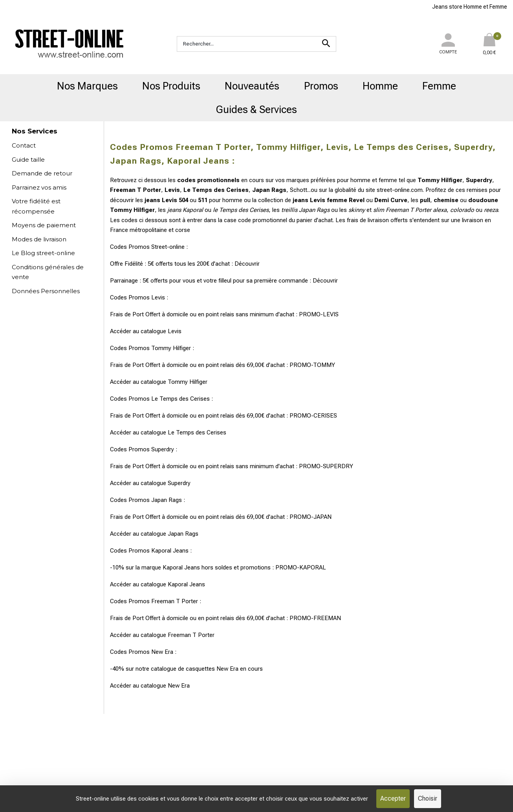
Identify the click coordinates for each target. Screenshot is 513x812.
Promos (321, 86)
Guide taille (28, 160)
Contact (24, 145)
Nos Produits (171, 86)
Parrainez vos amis (39, 187)
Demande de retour (42, 173)
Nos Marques (87, 86)
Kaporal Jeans (186, 584)
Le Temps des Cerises (197, 432)
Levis (175, 331)
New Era (179, 686)
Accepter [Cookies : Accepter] (393, 798)
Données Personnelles (46, 291)
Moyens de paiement (44, 225)
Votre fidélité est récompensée (36, 206)
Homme (380, 86)
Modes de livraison (39, 239)
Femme (439, 86)
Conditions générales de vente (48, 272)
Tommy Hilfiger (188, 382)
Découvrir (247, 264)
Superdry (179, 483)
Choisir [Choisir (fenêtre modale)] (428, 798)
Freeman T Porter (191, 635)
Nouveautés (252, 86)
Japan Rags (183, 534)
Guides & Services (256, 109)
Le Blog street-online (43, 253)
